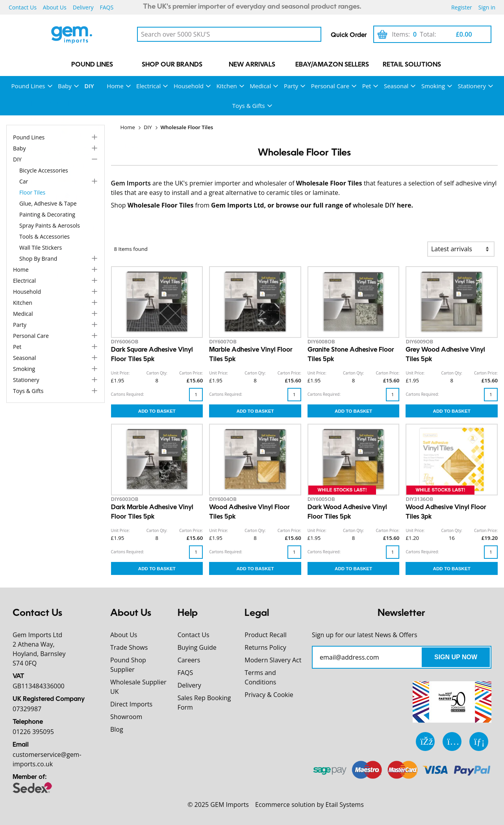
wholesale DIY (374, 205)
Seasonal (396, 86)
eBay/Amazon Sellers (332, 65)
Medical (260, 86)
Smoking (433, 86)
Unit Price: (120, 373)
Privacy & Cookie (269, 695)
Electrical (148, 86)
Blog (117, 729)
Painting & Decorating (47, 214)
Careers (189, 660)
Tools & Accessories (44, 236)
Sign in (487, 7)
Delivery (83, 7)
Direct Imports (131, 704)
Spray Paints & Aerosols (50, 225)
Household (189, 86)
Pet (367, 86)
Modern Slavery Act (273, 660)
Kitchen (226, 86)
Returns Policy (265, 647)
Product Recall (265, 635)
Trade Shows (129, 647)
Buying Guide (197, 647)
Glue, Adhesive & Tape (48, 203)
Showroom (126, 717)
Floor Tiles (32, 192)
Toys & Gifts (249, 106)
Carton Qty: (157, 373)
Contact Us (23, 7)
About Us (55, 7)
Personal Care (330, 86)
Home (115, 86)
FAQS (107, 7)
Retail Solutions (412, 65)
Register (462, 7)
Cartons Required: (128, 394)
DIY (89, 86)
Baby (65, 86)
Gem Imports (131, 183)
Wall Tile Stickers (41, 247)
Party (291, 86)
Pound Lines (92, 65)
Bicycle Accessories (44, 170)
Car (24, 181)
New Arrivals (252, 65)
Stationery (472, 86)
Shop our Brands (172, 65)
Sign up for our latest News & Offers (365, 635)
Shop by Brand (38, 259)
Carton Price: (191, 373)
